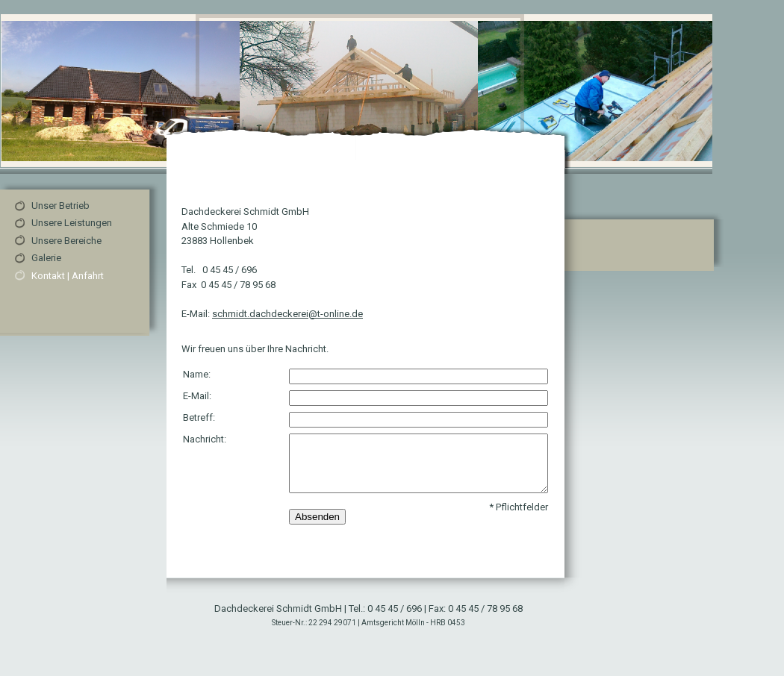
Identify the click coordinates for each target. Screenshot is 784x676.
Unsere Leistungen (72, 223)
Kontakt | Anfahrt (68, 276)
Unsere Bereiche (66, 241)
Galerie (46, 258)
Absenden (317, 517)
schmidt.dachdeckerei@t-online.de (287, 314)
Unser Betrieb (60, 206)
